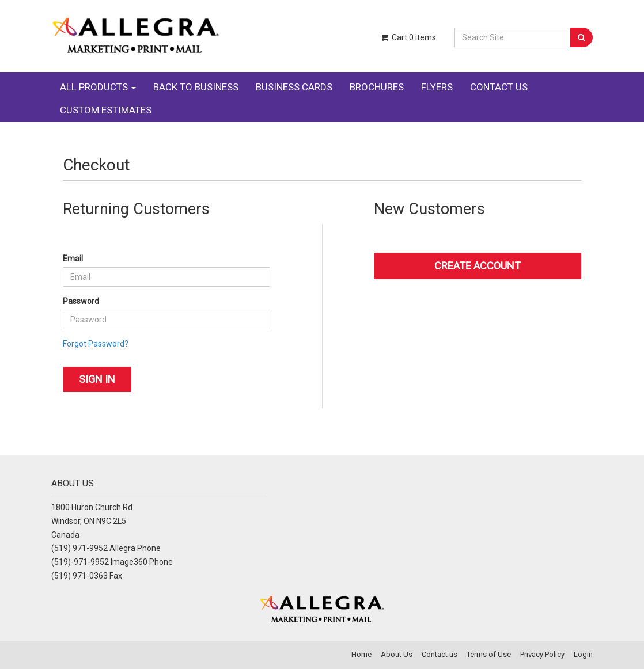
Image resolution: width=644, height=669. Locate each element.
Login (583, 654)
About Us (397, 654)
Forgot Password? (96, 344)
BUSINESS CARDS (294, 87)
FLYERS (437, 87)
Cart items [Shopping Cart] (408, 37)
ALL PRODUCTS (98, 87)
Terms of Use (489, 654)
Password (81, 301)
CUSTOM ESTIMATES (106, 110)
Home (361, 654)
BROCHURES (377, 87)
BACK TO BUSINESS (196, 87)
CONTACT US (499, 87)
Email (73, 259)
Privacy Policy (542, 654)
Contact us (440, 654)
